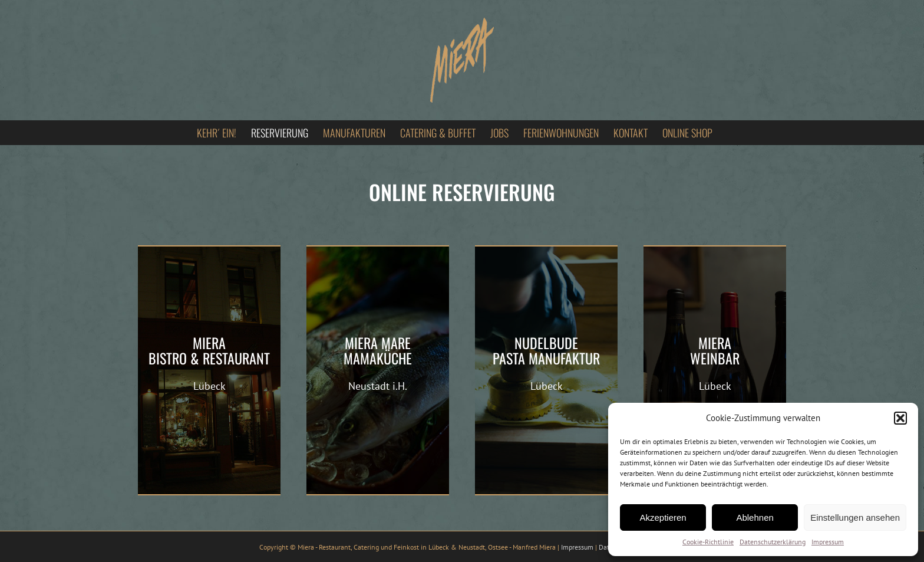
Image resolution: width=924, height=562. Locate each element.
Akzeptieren (663, 517)
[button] (900, 418)
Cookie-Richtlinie (708, 542)
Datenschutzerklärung (773, 542)
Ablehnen (755, 517)
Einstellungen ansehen (855, 517)
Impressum (828, 542)
